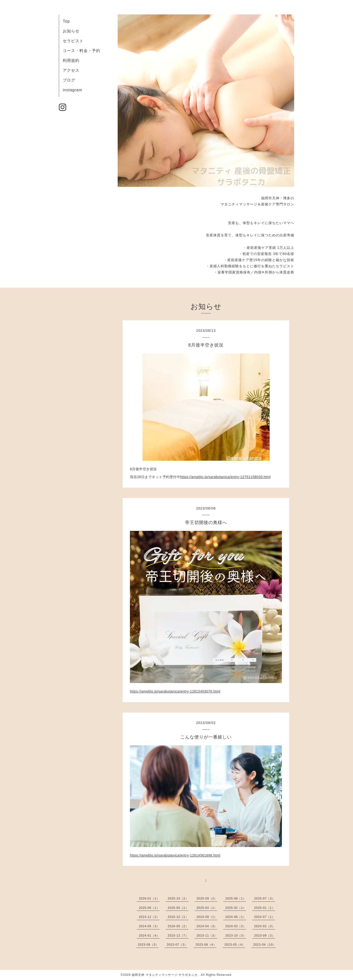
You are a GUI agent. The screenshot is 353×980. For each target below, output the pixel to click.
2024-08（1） (236, 917)
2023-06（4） (206, 945)
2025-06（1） (149, 908)
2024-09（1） (207, 917)
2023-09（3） (265, 936)
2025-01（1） (265, 908)
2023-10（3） (236, 936)
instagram (72, 90)
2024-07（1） (265, 917)
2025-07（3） (265, 899)
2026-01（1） (149, 899)
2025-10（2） (178, 899)
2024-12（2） (149, 917)
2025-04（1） (207, 908)
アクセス (71, 70)
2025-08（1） (236, 899)
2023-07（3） (177, 945)
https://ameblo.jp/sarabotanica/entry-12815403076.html (175, 691)
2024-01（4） (149, 936)
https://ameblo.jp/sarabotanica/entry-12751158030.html (225, 477)
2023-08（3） (148, 945)
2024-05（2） (178, 926)
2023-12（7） (178, 936)
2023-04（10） (265, 945)
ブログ (69, 80)
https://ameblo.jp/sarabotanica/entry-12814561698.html (175, 855)
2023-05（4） (235, 945)
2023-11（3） (207, 936)
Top (66, 21)
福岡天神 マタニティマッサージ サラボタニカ (165, 975)
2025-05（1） (178, 908)
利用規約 (71, 60)
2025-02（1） (236, 908)
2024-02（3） (265, 926)
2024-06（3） (149, 926)
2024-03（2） (236, 926)
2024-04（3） (207, 926)
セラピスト (73, 41)
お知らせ (71, 31)
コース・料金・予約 (82, 51)
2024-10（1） (178, 917)
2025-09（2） (207, 899)
